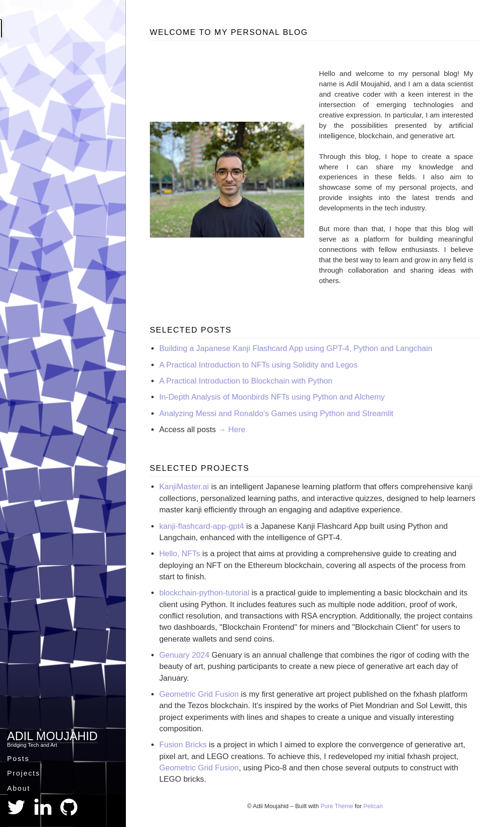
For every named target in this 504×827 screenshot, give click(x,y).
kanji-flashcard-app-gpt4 (202, 526)
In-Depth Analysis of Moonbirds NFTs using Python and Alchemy (272, 397)
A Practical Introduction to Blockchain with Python (246, 381)
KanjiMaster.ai (184, 487)
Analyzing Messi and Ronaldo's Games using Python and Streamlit (277, 413)
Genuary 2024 (184, 655)
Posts (18, 758)
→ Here (232, 430)
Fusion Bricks (183, 745)
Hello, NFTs (180, 554)
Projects (24, 773)
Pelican (373, 806)
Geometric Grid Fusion (199, 694)
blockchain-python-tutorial (204, 593)
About (19, 788)
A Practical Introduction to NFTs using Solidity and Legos (259, 365)
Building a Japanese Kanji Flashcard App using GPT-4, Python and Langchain (296, 348)
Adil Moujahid (52, 736)
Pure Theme (337, 806)
